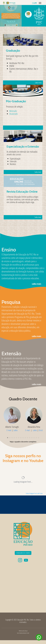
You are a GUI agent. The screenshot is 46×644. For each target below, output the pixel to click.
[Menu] (40, 3)
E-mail (9, 430)
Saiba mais (30, 70)
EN (33, 3)
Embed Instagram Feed (31, 493)
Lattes (16, 430)
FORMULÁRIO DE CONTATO (23, 553)
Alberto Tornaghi (12, 427)
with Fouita (40, 493)
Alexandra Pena (34, 427)
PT (36, 3)
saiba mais (36, 284)
